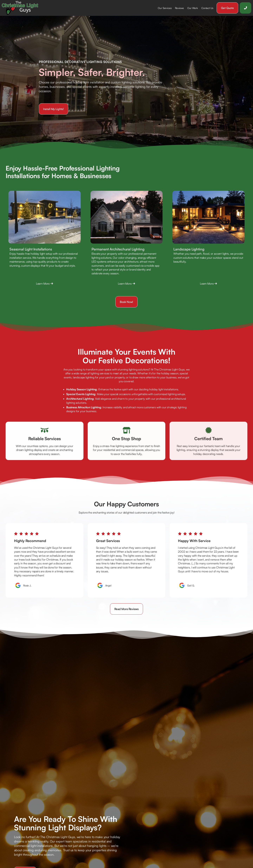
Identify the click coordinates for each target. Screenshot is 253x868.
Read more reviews (126, 609)
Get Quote (227, 8)
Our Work (193, 8)
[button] (165, 8)
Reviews (179, 8)
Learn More (45, 284)
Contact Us (207, 8)
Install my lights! (53, 109)
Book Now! (127, 302)
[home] (21, 8)
